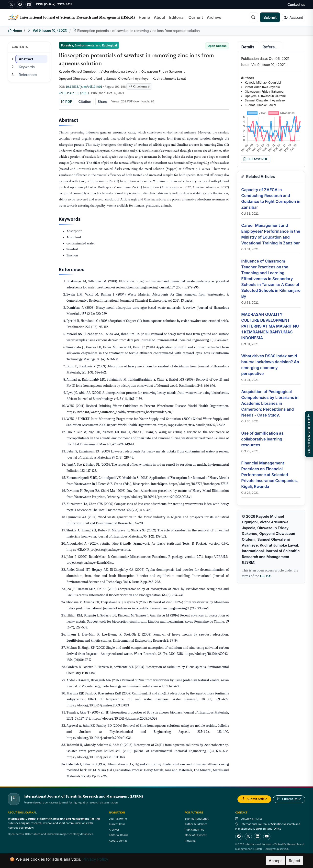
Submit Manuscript (196, 819)
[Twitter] (248, 836)
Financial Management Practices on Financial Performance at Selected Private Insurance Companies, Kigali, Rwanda (270, 475)
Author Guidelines (196, 824)
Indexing (190, 841)
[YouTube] (267, 836)
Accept (275, 861)
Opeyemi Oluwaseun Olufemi (80, 79)
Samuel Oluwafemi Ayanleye (127, 79)
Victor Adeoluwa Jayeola (119, 71)
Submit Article (254, 799)
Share (102, 102)
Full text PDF (256, 159)
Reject (295, 861)
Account (294, 17)
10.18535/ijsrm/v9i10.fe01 (84, 87)
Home (144, 17)
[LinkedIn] (257, 836)
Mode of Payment (196, 835)
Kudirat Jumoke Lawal (169, 79)
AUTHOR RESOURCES (309, 434)
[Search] (253, 17)
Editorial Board (118, 835)
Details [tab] (248, 47)
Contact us (296, 5)
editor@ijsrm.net (251, 819)
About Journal (118, 841)
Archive (214, 17)
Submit (270, 17)
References (28, 75)
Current (196, 17)
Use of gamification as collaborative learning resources (262, 439)
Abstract (26, 59)
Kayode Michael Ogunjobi (78, 71)
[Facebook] (239, 836)
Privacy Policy (95, 859)
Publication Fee (194, 830)
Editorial (177, 17)
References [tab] (272, 47)
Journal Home (118, 819)
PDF (66, 102)
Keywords (27, 67)
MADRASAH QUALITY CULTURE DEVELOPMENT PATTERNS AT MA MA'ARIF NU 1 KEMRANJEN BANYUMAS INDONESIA (270, 326)
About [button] (160, 17)
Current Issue (289, 799)
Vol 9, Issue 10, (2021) (50, 31)
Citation (85, 102)
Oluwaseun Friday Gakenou (162, 71)
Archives (114, 830)
